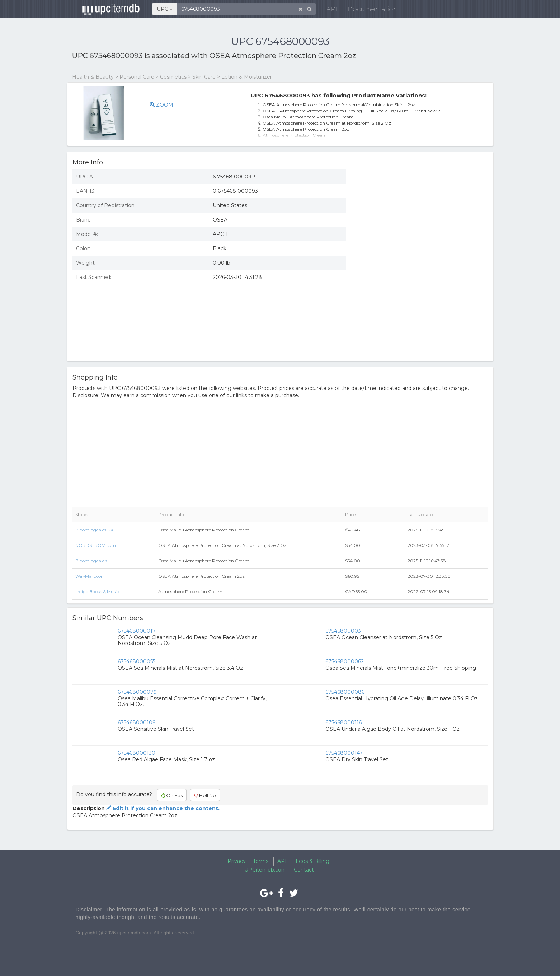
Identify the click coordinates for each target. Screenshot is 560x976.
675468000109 (137, 722)
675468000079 (137, 692)
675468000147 (344, 753)
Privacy (237, 861)
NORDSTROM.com (96, 545)
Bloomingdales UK (94, 530)
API (327, 11)
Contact (304, 870)
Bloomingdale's (91, 561)
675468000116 (343, 722)
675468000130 (137, 753)
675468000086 (345, 692)
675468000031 (344, 631)
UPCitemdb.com (265, 870)
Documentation (368, 11)
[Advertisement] (422, 217)
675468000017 (137, 631)
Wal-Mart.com (90, 576)
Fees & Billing (312, 861)
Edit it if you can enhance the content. (162, 808)
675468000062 (345, 661)
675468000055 (137, 661)
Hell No (205, 795)
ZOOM (161, 105)
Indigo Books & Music (97, 592)
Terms (261, 861)
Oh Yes (172, 795)
